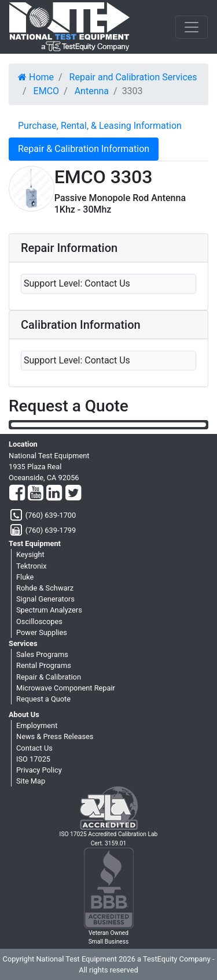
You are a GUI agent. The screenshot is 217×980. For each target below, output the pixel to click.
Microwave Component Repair (66, 688)
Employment (37, 725)
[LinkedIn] (54, 493)
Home (36, 77)
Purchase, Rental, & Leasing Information (100, 126)
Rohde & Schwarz (45, 588)
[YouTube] (36, 493)
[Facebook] (17, 493)
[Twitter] (73, 493)
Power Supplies (42, 632)
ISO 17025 (33, 759)
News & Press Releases (55, 736)
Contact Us (34, 748)
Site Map (31, 781)
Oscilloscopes (39, 621)
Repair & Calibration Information (84, 149)
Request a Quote (43, 699)
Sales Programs (42, 654)
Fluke (25, 577)
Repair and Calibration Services (133, 77)
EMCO (46, 91)
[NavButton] (192, 27)
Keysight (30, 554)
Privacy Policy (39, 770)
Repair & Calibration (49, 677)
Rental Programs (44, 665)
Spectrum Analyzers (49, 610)
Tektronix (32, 566)
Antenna (92, 91)
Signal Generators (45, 599)
